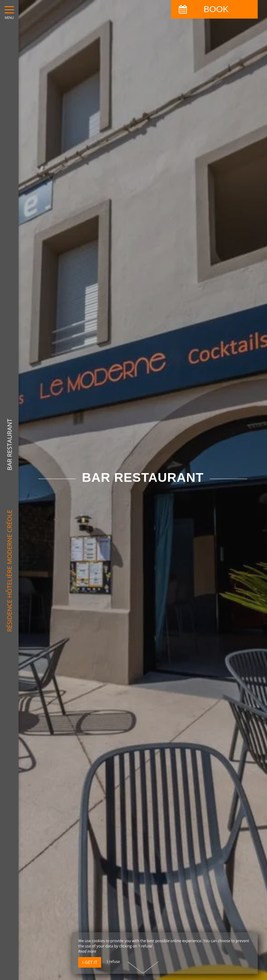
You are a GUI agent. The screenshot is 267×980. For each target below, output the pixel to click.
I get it (90, 962)
